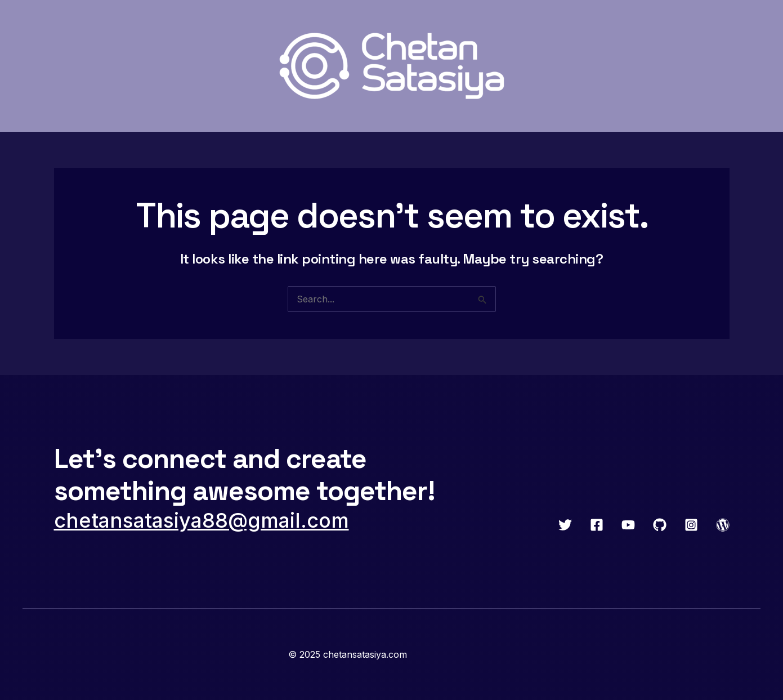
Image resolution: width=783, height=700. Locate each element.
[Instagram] (691, 525)
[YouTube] (628, 525)
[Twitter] (565, 525)
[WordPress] (723, 525)
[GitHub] (660, 525)
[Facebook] (597, 525)
